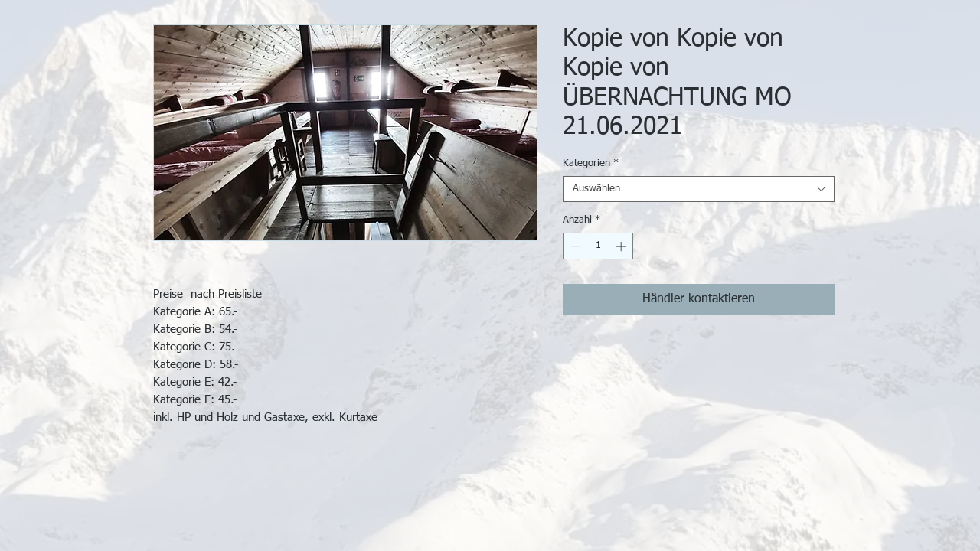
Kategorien (591, 163)
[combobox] (699, 189)
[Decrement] (574, 246)
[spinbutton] (598, 246)
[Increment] (622, 246)
